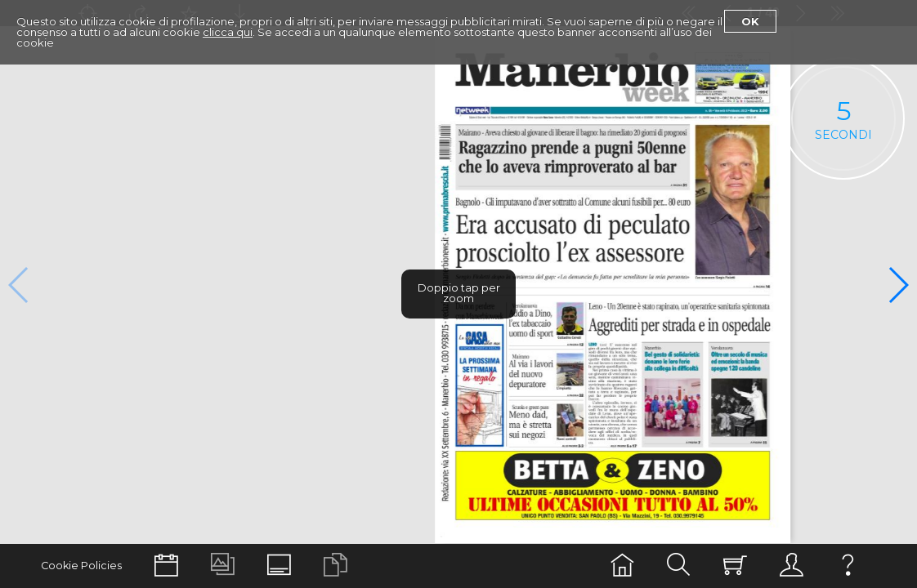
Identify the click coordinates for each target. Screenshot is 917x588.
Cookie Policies (81, 566)
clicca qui (228, 32)
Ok (750, 21)
